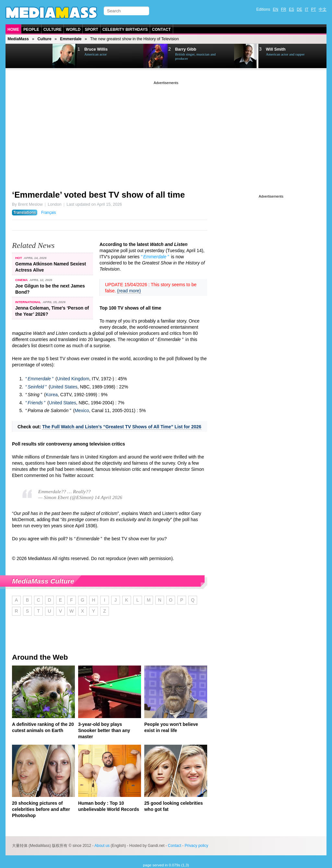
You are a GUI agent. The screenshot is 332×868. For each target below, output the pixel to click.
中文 (323, 9)
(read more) (129, 291)
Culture (53, 30)
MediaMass (18, 39)
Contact (161, 30)
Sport (91, 30)
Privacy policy (196, 846)
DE (299, 9)
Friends (35, 403)
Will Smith (276, 49)
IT (307, 9)
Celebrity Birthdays (125, 30)
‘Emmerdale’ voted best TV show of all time (98, 195)
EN (276, 9)
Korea (52, 395)
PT (313, 9)
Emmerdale (71, 39)
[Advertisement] (166, 131)
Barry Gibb (186, 49)
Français (49, 213)
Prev (22, 56)
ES (291, 9)
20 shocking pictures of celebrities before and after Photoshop (41, 809)
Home (13, 30)
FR (284, 9)
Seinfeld (36, 387)
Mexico (82, 410)
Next (38, 56)
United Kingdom (73, 379)
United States (64, 387)
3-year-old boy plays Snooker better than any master (104, 730)
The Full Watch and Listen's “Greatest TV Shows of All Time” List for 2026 (122, 427)
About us (102, 846)
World (73, 30)
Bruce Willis (96, 49)
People (31, 30)
